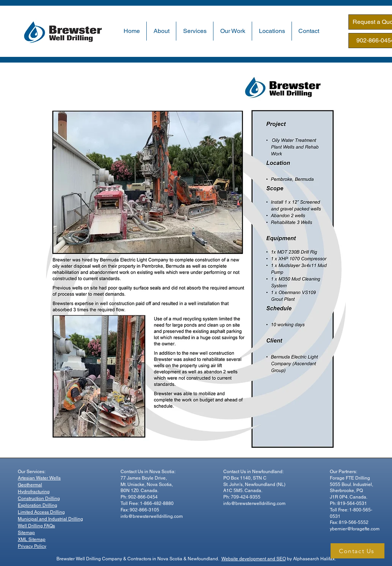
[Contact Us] (358, 551)
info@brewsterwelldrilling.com (152, 516)
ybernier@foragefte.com (355, 529)
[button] (161, 31)
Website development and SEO (254, 559)
